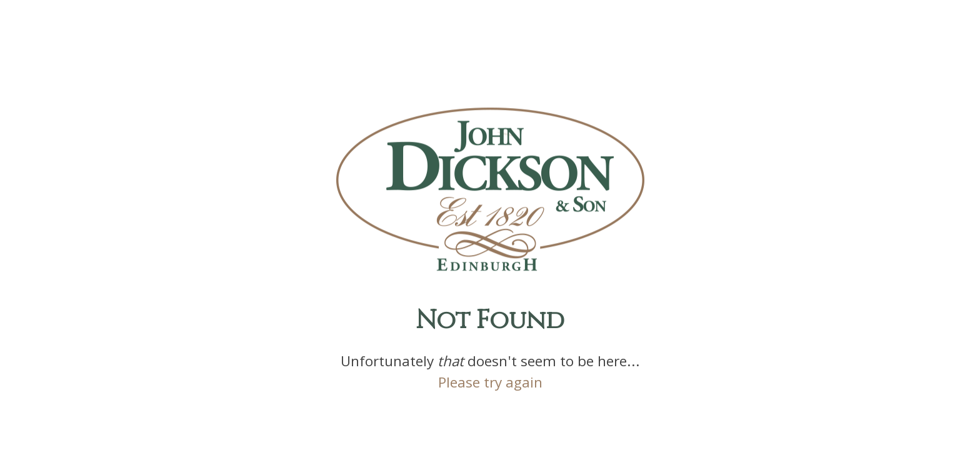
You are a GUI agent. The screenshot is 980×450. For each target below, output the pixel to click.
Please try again (490, 385)
